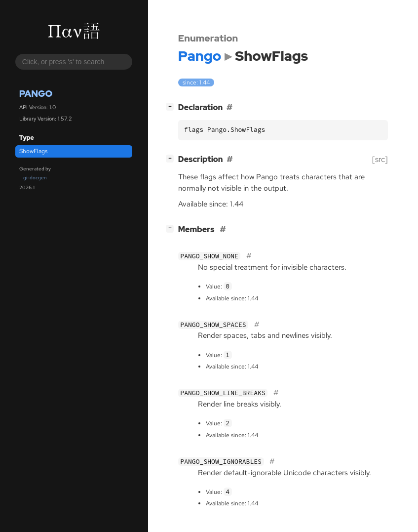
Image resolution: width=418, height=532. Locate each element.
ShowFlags (33, 151)
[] (172, 106)
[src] (380, 159)
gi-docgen (35, 178)
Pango (36, 94)
